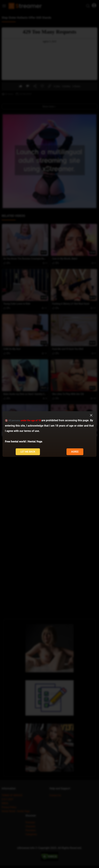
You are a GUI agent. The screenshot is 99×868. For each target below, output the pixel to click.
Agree (75, 452)
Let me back (28, 452)
